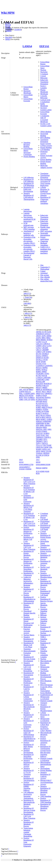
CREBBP (45, 350)
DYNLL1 (39, 360)
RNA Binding (45, 138)
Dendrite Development (28, 752)
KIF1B (44, 376)
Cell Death (44, 519)
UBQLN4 (39, 447)
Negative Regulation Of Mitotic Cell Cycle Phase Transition (29, 507)
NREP (38, 393)
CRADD (45, 348)
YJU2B (48, 451)
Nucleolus (44, 72)
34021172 (27, 293)
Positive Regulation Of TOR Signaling (46, 800)
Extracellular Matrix (28, 96)
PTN (27, 395)
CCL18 (44, 342)
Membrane (44, 94)
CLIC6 (49, 346)
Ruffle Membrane (44, 105)
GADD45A (40, 366)
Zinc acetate (45, 275)
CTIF (43, 352)
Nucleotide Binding (44, 135)
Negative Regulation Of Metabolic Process (29, 823)
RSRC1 (44, 419)
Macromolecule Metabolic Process (46, 735)
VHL (50, 447)
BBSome (44, 615)
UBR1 (21, 399)
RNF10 (38, 417)
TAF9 (38, 435)
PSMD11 (39, 409)
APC (21, 390)
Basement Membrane (27, 92)
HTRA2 (44, 370)
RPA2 (44, 417)
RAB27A (39, 413)
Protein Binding (29, 157)
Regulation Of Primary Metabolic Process (29, 606)
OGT (43, 393)
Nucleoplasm (45, 768)
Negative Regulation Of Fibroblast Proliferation (29, 680)
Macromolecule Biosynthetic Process (46, 663)
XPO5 (38, 451)
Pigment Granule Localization (46, 759)
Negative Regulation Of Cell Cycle (29, 665)
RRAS (38, 419)
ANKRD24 (40, 334)
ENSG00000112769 (26, 465)
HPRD (8, 39)
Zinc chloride (45, 277)
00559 (38, 462)
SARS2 (49, 419)
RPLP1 (49, 417)
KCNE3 (39, 376)
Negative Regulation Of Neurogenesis (29, 639)
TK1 (47, 435)
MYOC (39, 392)
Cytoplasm (44, 74)
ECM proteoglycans (28, 224)
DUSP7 (46, 358)
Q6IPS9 (45, 468)
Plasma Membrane (44, 91)
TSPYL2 (45, 443)
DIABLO (45, 354)
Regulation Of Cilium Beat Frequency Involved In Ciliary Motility (46, 727)
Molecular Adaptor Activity (46, 167)
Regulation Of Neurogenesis (29, 674)
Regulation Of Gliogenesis (29, 574)
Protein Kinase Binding (46, 163)
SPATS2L (39, 429)
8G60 (47, 471)
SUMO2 (46, 433)
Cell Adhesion (29, 177)
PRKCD (45, 407)
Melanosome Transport (45, 668)
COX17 (39, 348)
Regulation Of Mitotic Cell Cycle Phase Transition (29, 646)
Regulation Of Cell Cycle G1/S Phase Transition (29, 523)
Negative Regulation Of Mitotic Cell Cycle (29, 538)
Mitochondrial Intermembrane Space (46, 764)
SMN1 (45, 427)
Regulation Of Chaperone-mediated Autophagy (45, 200)
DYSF (46, 360)
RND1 (49, 415)
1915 (38, 460)
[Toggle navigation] (2, 20)
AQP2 (44, 336)
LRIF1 (33, 393)
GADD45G (48, 366)
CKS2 (44, 346)
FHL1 (21, 393)
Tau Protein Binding (44, 672)
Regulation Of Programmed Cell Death (45, 527)
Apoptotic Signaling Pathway (44, 611)
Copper (43, 271)
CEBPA (39, 346)
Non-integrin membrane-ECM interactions (29, 219)
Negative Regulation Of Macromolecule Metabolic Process (29, 707)
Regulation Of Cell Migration (29, 184)
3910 (21, 460)
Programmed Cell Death (45, 522)
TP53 (25, 397)
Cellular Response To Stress (45, 715)
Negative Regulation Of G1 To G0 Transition (29, 771)
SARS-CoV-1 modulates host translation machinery (46, 250)
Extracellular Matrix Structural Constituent (28, 152)
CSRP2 (38, 352)
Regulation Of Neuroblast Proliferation (29, 756)
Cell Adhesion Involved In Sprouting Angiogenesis (29, 795)
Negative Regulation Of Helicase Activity (29, 763)
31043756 (28, 297)
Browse (8, 25)
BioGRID (9, 37)
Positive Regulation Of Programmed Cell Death (45, 592)
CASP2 (39, 342)
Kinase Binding (46, 160)
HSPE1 (38, 370)
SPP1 (45, 429)
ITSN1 (47, 374)
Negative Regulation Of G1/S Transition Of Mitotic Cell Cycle (29, 490)
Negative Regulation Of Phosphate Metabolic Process (45, 790)
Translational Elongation (45, 176)
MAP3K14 (48, 384)
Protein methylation (44, 238)
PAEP (45, 395)
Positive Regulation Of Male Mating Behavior (29, 746)
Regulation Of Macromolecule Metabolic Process (29, 803)
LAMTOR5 (40, 380)
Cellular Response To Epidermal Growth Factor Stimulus (45, 191)
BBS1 (44, 338)
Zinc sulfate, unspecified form (46, 280)
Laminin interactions (28, 210)
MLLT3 (46, 386)
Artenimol (44, 273)
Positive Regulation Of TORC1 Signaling (45, 644)
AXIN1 (39, 338)
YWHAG (39, 453)
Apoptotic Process (44, 516)
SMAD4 (39, 427)
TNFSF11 (47, 437)
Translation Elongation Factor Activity (46, 142)
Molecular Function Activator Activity (27, 630)
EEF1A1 (44, 46)
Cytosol (43, 76)
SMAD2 (48, 425)
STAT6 (38, 431)
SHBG (42, 425)
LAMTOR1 (47, 378)
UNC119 (27, 399)
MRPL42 (39, 390)
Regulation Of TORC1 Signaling (45, 637)
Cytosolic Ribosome (44, 97)
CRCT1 (39, 350)
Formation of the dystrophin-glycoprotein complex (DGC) (29, 240)
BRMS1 (44, 340)
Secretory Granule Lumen (46, 109)
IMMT (44, 372)
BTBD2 (50, 340)
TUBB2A (31, 397)
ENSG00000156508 (43, 465)
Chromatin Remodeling (28, 670)
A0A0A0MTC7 (25, 467)
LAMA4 (27, 46)
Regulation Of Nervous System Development (29, 810)
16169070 (18, 30)
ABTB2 (39, 332)
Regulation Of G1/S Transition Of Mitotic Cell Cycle (29, 516)
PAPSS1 (48, 397)
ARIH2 (49, 336)
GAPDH (27, 393)
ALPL (49, 332)
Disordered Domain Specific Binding (29, 613)
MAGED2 (40, 384)
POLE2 (39, 405)
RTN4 (31, 395)
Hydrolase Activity (44, 153)
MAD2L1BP (40, 382)
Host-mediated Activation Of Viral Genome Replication (45, 182)
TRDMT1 (39, 441)
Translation (44, 173)
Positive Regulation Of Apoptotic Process (45, 742)
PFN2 (45, 399)
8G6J (38, 473)
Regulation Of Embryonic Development (29, 189)
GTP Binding (45, 150)
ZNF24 (47, 455)
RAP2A (46, 413)
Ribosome (44, 78)
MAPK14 (39, 386)
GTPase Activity (46, 146)
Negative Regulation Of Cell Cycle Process (29, 590)
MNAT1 (39, 388)
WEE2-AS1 (46, 449)
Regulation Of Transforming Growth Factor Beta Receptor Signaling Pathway (45, 752)
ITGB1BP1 (40, 374)
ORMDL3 (48, 393)
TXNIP (49, 445)
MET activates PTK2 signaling (29, 228)
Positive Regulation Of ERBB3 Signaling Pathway (29, 786)
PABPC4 (39, 395)
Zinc (42, 265)
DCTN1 (39, 354)
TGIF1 (43, 435)
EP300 (43, 362)
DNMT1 (45, 356)
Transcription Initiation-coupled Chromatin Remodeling (28, 832)
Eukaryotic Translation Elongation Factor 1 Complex (44, 84)
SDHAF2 (39, 421)
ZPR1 (38, 457)
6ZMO (42, 471)
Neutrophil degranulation (45, 234)
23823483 (27, 303)
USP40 (46, 447)
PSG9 (50, 407)
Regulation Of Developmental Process (46, 677)
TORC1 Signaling (44, 650)
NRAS (49, 392)
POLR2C (45, 405)
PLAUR (39, 403)
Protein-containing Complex (44, 655)
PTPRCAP (40, 411)
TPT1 (45, 439)
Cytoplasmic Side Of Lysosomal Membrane (45, 119)
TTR (44, 445)
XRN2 (43, 451)
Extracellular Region (28, 88)
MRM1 (45, 388)
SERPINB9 (40, 423)
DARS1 (49, 352)
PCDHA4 (39, 399)
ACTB (44, 332)
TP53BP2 (39, 439)
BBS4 (38, 340)
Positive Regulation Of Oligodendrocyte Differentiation (29, 598)
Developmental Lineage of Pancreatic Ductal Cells (29, 256)
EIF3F (38, 362)
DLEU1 (39, 356)
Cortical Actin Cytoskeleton (45, 101)
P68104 (39, 468)
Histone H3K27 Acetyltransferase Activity (46, 782)
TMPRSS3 (40, 437)
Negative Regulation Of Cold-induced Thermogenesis (29, 196)
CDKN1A (46, 344)
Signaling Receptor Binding (27, 145)
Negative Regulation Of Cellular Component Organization (29, 697)
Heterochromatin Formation (29, 652)
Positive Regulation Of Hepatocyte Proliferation (29, 530)
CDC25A (39, 344)
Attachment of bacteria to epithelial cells (29, 233)
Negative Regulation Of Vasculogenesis (29, 778)
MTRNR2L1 (48, 390)
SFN (37, 425)
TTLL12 (39, 445)
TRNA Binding (46, 132)
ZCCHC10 (40, 455)
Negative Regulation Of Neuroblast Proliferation (29, 568)
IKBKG (39, 372)
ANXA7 (47, 334)
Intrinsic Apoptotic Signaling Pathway (44, 620)
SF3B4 (47, 423)
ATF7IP (26, 390)
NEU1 (44, 392)
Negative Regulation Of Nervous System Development (29, 658)
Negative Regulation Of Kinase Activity (46, 549)
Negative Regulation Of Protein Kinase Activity (46, 536)
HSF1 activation (46, 231)
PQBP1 (39, 407)
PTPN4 (45, 409)
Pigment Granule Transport (46, 702)
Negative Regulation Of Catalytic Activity (29, 688)
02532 (21, 462)
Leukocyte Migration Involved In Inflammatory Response (28, 581)
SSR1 (49, 429)
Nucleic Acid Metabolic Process (45, 569)
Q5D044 (28, 469)
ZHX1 (33, 399)
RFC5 (38, 415)
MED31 (22, 395)
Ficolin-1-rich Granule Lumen (46, 125)
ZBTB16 (46, 453)
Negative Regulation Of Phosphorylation (46, 575)
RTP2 (21, 397)
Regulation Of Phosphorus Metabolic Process (45, 807)
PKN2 (45, 401)
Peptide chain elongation (45, 228)
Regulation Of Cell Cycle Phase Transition (29, 816)
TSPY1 (38, 443)
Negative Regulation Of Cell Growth (29, 715)
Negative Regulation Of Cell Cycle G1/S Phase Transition (29, 481)
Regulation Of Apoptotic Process (45, 563)
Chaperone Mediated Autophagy (44, 243)
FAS (45, 364)
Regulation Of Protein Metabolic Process (29, 554)
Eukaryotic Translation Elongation (44, 217)
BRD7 (31, 390)
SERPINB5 (47, 421)
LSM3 (47, 380)
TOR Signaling (46, 796)
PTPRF (47, 411)
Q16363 (22, 469)
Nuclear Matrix (29, 635)
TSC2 (45, 441)
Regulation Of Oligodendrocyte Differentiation (29, 739)
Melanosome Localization (45, 720)
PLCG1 (45, 403)
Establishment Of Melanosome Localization (46, 697)
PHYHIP (39, 401)
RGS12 (43, 415)
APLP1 (38, 336)
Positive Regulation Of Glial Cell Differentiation (29, 732)
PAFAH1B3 (40, 397)
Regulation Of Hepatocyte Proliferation (29, 561)
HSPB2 (45, 368)
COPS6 (22, 392)
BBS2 (48, 338)
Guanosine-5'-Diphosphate (45, 268)
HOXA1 (39, 368)
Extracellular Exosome (28, 100)
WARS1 (39, 449)
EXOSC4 (39, 364)
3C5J (38, 471)
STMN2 (44, 431)
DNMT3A (40, 358)
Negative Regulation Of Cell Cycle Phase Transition (29, 546)
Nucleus (43, 70)
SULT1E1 (39, 433)
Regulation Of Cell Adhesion (29, 180)
